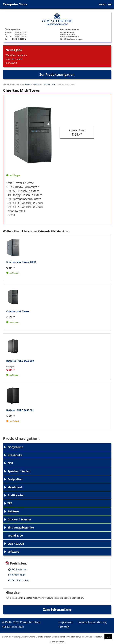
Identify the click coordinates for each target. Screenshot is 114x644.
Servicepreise (19, 580)
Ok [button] (108, 637)
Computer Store (15, 4)
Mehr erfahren (57, 642)
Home (28, 84)
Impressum (66, 622)
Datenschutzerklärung (92, 622)
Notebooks (17, 575)
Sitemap (64, 627)
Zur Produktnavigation (57, 75)
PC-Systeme (17, 569)
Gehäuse (37, 84)
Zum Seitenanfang (57, 610)
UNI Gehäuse (49, 84)
